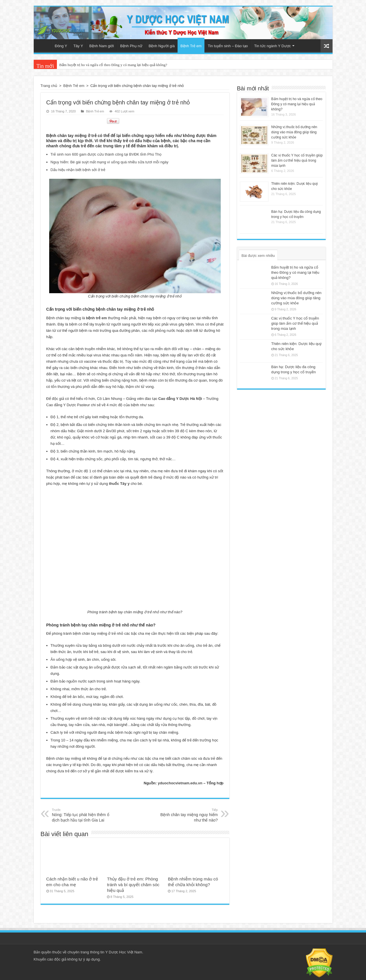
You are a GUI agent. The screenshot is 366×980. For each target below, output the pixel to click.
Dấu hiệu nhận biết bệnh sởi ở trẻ (78, 170)
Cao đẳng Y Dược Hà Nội (180, 399)
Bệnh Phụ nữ (131, 46)
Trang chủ (44, 45)
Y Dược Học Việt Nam (124, 952)
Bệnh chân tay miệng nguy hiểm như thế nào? (189, 815)
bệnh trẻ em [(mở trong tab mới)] (97, 318)
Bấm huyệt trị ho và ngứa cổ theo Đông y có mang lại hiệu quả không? (113, 65)
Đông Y (61, 46)
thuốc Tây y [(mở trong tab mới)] (119, 484)
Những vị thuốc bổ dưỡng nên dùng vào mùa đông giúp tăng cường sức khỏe (294, 132)
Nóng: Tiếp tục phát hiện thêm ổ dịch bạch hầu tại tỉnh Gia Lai (81, 815)
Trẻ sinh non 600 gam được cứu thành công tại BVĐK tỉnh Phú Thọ (106, 154)
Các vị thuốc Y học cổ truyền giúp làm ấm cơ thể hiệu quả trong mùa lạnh (297, 160)
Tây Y (78, 46)
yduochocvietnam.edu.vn (180, 783)
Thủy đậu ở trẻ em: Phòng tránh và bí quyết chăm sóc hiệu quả (133, 885)
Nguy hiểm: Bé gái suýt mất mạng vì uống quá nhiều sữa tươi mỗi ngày (110, 162)
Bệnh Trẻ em (191, 46)
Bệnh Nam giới (102, 46)
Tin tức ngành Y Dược (272, 46)
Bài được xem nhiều (258, 256)
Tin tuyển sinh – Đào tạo (228, 46)
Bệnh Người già (162, 46)
